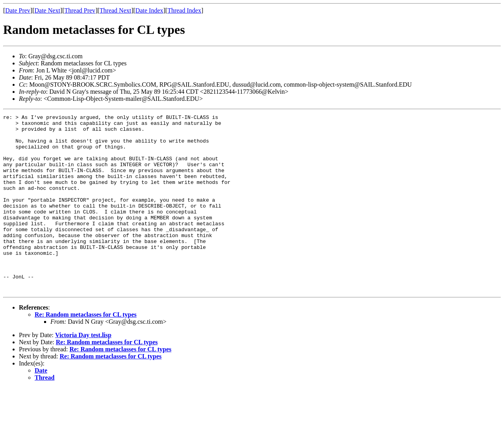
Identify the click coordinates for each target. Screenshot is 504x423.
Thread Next (115, 10)
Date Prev (18, 10)
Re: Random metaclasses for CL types (86, 350)
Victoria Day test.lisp (83, 370)
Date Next (47, 10)
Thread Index (184, 10)
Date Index (149, 10)
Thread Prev (80, 10)
